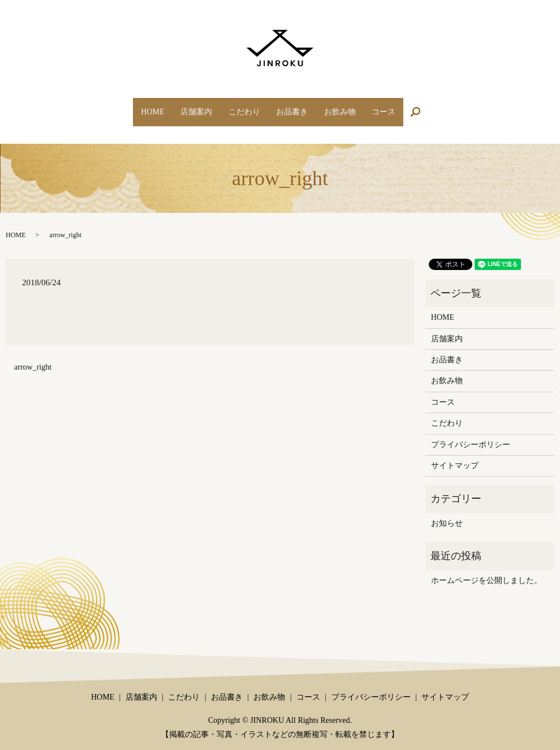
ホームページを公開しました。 (486, 569)
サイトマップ (455, 455)
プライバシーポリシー (471, 433)
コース (403, 106)
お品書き (296, 106)
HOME (133, 106)
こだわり (240, 106)
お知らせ (447, 513)
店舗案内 (185, 106)
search (444, 107)
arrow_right (33, 356)
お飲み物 (351, 106)
